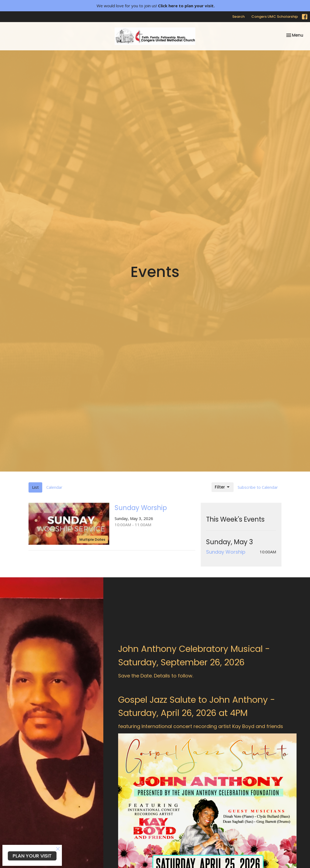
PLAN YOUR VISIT (32, 856)
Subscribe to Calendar (258, 487)
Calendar (54, 487)
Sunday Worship (226, 552)
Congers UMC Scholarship (275, 17)
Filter (223, 487)
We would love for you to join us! (156, 6)
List (35, 487)
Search (238, 17)
